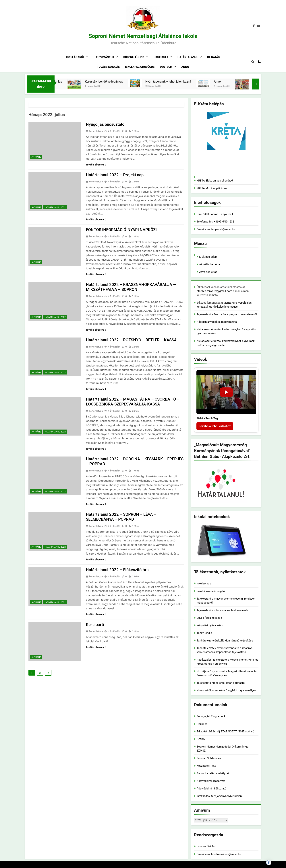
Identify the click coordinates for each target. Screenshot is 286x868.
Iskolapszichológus (140, 67)
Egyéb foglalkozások (209, 618)
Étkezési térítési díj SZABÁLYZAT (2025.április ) (225, 732)
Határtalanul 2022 (55, 207)
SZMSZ (201, 739)
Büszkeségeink (134, 57)
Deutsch (166, 67)
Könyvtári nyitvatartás (210, 625)
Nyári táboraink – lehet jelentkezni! (189, 82)
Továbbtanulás (108, 67)
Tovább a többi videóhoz (215, 426)
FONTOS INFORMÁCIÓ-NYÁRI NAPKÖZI (121, 230)
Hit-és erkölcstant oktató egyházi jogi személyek (226, 691)
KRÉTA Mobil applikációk (212, 188)
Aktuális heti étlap (210, 264)
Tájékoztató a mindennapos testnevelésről (223, 610)
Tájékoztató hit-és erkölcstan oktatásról (221, 683)
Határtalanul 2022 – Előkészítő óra (117, 570)
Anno (185, 67)
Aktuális (36, 157)
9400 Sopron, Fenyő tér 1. (218, 214)
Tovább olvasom (96, 165)
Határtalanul (188, 57)
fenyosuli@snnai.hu (223, 229)
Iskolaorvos (204, 584)
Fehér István (96, 131)
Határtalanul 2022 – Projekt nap (115, 175)
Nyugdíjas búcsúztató (105, 124)
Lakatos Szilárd (206, 846)
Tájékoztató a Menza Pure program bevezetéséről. (227, 314)
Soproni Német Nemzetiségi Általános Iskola (143, 36)
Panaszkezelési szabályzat (213, 773)
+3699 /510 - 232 (224, 222)
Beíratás (213, 57)
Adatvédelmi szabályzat (211, 781)
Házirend (202, 724)
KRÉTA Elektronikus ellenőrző (215, 181)
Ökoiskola (161, 57)
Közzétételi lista (206, 766)
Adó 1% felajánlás (71, 82)
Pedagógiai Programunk (211, 716)
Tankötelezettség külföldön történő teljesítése (225, 641)
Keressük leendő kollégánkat (124, 82)
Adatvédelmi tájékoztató (211, 789)
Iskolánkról (75, 57)
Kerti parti (95, 625)
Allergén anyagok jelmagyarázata (217, 322)
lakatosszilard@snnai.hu (226, 854)
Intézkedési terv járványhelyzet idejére (220, 796)
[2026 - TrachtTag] (226, 392)
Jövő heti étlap (208, 272)
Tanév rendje (204, 633)
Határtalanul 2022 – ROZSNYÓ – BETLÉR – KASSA (131, 340)
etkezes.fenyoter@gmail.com (215, 291)
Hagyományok (104, 57)
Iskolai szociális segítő (211, 591)
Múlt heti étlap (208, 257)
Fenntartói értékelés (209, 758)
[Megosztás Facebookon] (269, 863)
